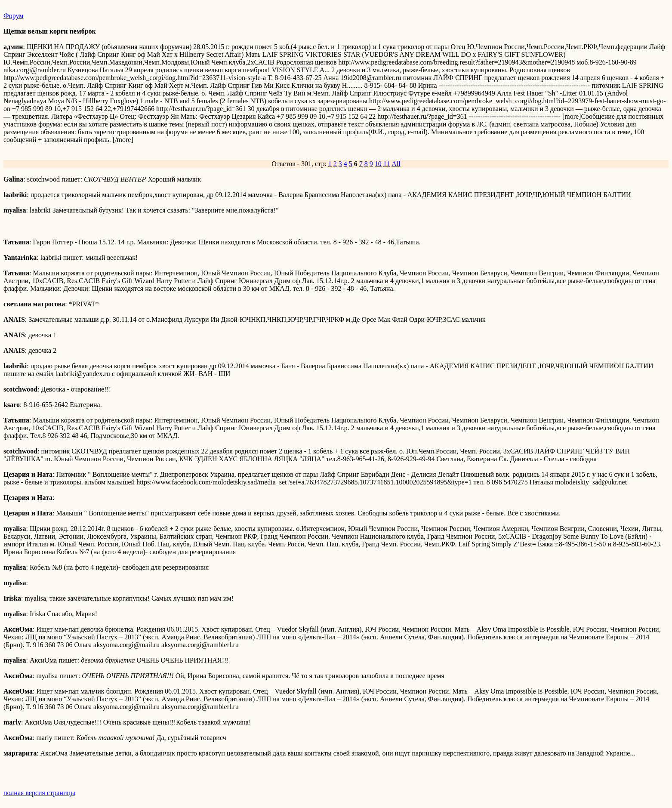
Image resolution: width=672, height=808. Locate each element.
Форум (13, 16)
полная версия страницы (39, 793)
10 (378, 164)
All (396, 164)
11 (387, 164)
